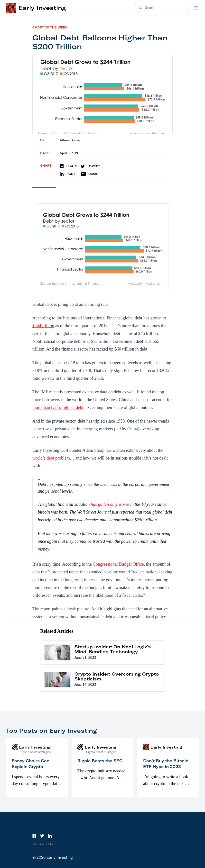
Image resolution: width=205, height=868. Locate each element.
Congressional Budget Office (118, 564)
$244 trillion (43, 326)
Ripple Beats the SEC (100, 761)
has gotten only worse (110, 504)
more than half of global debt (58, 407)
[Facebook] (34, 836)
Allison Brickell (71, 140)
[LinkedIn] (50, 836)
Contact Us (43, 844)
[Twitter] (42, 836)
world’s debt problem (51, 458)
